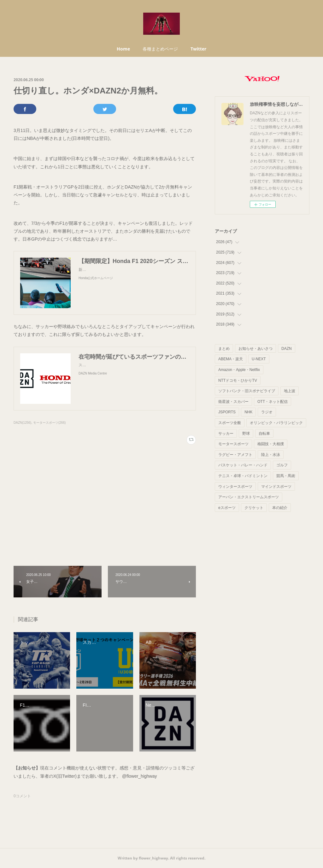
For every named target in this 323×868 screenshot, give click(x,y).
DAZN (287, 349)
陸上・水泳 (271, 455)
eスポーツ (227, 508)
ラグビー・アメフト (235, 455)
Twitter (198, 49)
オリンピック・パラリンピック (276, 423)
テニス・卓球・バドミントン (243, 476)
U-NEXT (259, 359)
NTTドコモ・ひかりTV (238, 380)
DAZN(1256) (22, 423)
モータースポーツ (233, 444)
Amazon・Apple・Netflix (239, 370)
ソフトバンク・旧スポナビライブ (247, 391)
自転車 (264, 434)
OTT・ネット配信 (273, 402)
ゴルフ (282, 465)
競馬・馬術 (286, 476)
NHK (248, 412)
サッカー (226, 434)
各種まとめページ (160, 49)
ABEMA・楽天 (231, 359)
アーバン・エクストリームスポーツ (249, 497)
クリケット (254, 508)
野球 (246, 434)
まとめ (224, 349)
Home (123, 49)
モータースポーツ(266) (49, 423)
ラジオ (267, 412)
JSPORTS (227, 412)
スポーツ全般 (230, 423)
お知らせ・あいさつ (255, 349)
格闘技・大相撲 (271, 444)
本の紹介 (280, 508)
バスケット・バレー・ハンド (243, 465)
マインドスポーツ (276, 487)
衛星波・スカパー (233, 402)
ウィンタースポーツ (235, 487)
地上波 (290, 391)
